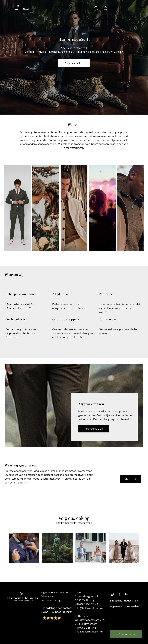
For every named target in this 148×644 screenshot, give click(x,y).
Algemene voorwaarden (55, 592)
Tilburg (79, 593)
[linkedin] (126, 595)
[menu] (142, 9)
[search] (96, 9)
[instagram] (112, 595)
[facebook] (119, 595)
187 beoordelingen (61, 612)
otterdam (82, 616)
